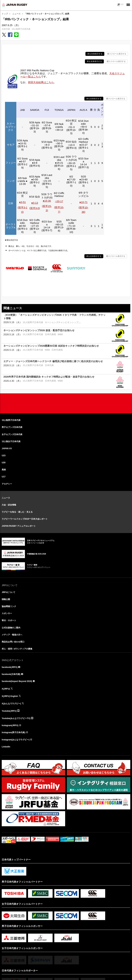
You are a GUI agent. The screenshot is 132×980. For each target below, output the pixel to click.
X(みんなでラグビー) (11, 704)
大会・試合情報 (9, 505)
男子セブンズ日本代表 (12, 427)
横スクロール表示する (117, 54)
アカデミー (7, 484)
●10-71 (83, 202)
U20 (4, 463)
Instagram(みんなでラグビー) (16, 740)
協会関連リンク (9, 606)
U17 (4, 477)
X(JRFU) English (10, 696)
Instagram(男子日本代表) (13, 732)
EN (122, 4)
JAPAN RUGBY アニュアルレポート (19, 526)
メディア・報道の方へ (12, 635)
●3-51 (22, 202)
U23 (4, 456)
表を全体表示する (95, 54)
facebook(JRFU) (10, 667)
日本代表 (6, 29)
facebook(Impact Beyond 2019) (17, 681)
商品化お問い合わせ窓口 (13, 642)
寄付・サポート (9, 620)
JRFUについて (9, 592)
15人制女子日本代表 (11, 441)
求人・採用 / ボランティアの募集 (17, 649)
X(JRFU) (6, 689)
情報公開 (6, 599)
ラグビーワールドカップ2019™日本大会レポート (25, 519)
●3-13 (35, 203)
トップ (5, 14)
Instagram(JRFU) (10, 725)
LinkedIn (6, 747)
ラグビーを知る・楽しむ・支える (17, 512)
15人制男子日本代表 (21, 29)
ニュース (16, 14)
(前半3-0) (35, 208)
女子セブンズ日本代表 (12, 434)
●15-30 (47, 201)
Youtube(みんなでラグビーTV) (16, 718)
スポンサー (7, 613)
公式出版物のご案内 (11, 628)
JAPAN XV (7, 449)
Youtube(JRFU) (9, 711)
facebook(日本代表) (11, 674)
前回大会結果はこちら (41, 82)
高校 (4, 470)
